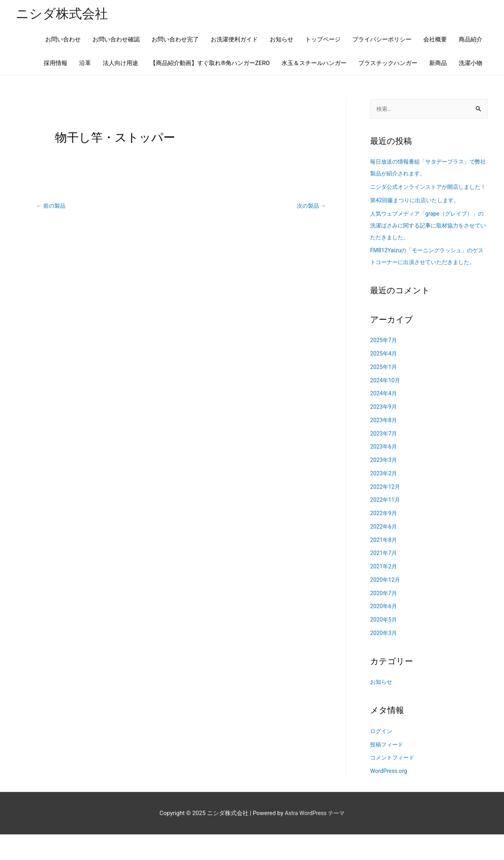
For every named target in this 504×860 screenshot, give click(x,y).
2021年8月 (384, 565)
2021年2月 (384, 592)
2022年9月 (384, 538)
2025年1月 (384, 392)
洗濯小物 (471, 64)
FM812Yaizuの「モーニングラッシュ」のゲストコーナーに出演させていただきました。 (428, 276)
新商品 (438, 64)
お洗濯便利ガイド (234, 40)
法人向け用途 (120, 64)
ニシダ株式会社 (65, 14)
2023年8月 (384, 445)
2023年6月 (384, 472)
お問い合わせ (63, 40)
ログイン (382, 756)
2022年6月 (384, 552)
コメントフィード (394, 783)
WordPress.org (390, 796)
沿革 (85, 64)
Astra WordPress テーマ (315, 838)
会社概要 (435, 40)
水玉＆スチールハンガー (314, 64)
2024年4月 (384, 419)
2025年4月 (384, 379)
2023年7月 (384, 459)
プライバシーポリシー (382, 40)
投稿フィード (388, 770)
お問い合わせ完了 (175, 40)
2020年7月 (384, 618)
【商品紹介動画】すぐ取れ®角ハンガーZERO (210, 64)
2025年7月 (384, 366)
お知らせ (282, 40)
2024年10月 (386, 406)
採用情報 (56, 64)
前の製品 (52, 207)
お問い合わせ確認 (116, 40)
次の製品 (310, 207)
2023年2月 (384, 499)
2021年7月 (384, 579)
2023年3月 (384, 485)
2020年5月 (384, 645)
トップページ (323, 40)
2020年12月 (386, 605)
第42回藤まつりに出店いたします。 (418, 214)
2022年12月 (386, 512)
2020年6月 (384, 632)
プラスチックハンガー (388, 64)
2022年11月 (386, 525)
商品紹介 (471, 40)
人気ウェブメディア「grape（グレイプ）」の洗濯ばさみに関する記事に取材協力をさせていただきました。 (428, 239)
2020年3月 (384, 658)
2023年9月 (384, 432)
